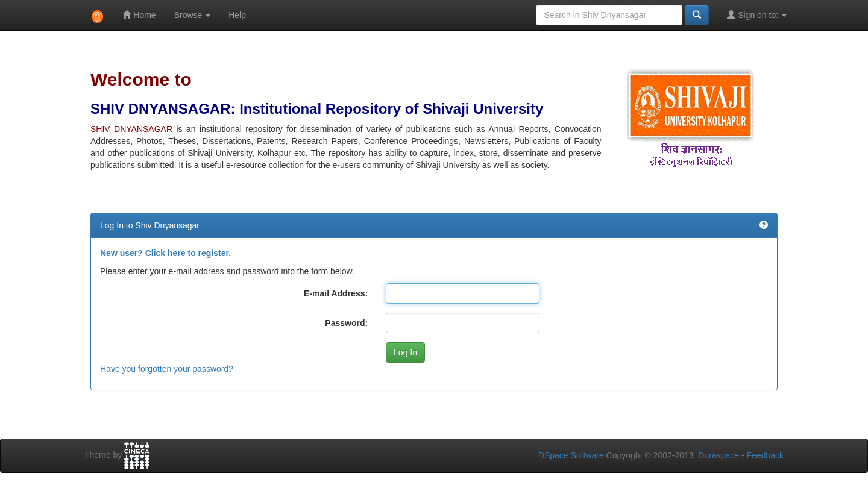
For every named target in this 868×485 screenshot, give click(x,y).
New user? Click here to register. (165, 253)
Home (139, 15)
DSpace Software (571, 455)
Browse (193, 15)
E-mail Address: (336, 293)
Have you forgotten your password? (167, 369)
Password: (346, 323)
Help (237, 15)
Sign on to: (757, 15)
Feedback (765, 455)
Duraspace (719, 455)
